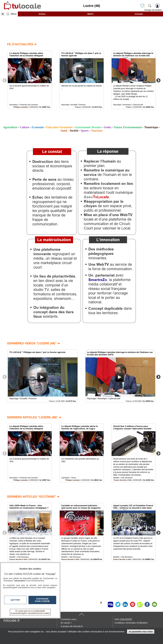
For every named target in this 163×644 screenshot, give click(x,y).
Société (74, 131)
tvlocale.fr (12, 620)
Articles (42, 14)
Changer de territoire (153, 10)
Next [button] (158, 80)
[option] (30, 80)
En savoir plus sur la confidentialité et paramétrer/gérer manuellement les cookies (30, 612)
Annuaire (139, 14)
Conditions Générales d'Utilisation (131, 623)
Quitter (15, 600)
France (78, 107)
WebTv (90, 14)
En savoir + (66, 623)
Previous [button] (5, 80)
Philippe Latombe (21, 107)
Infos (123, 619)
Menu (14, 14)
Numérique (151, 127)
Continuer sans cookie (42, 600)
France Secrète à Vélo (123, 480)
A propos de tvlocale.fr (72, 626)
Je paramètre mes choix (141, 632)
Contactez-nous (68, 619)
